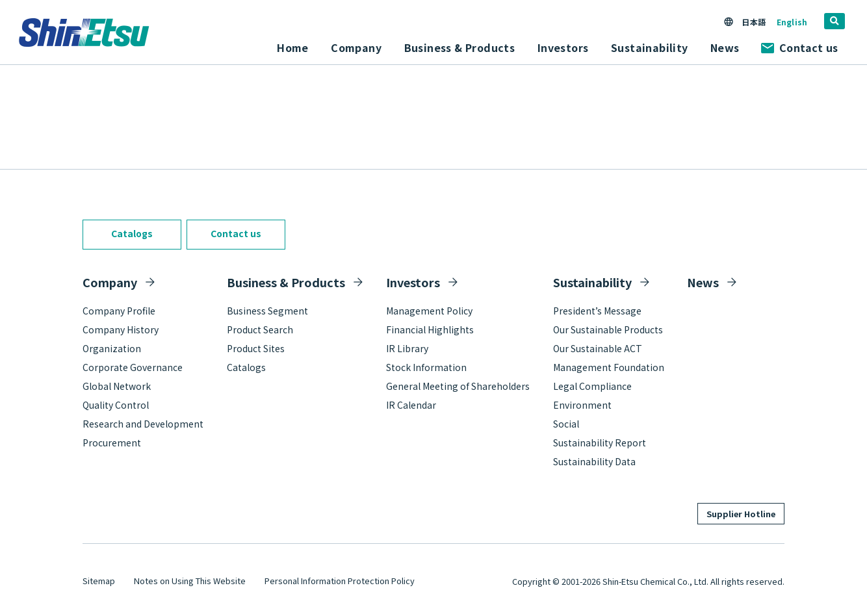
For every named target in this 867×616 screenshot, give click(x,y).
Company (110, 282)
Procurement (112, 443)
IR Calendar (411, 405)
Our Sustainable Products (608, 329)
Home (293, 47)
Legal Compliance (592, 386)
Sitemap (99, 581)
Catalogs (132, 233)
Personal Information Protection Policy (340, 581)
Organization (112, 348)
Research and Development (143, 424)
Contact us (799, 47)
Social (566, 424)
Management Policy (429, 311)
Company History (121, 329)
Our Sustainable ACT (598, 348)
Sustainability (592, 282)
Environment (582, 405)
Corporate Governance (133, 367)
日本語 (753, 22)
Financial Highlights (430, 329)
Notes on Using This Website (190, 581)
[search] (835, 21)
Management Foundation (609, 367)
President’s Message (597, 311)
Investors (413, 282)
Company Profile (119, 311)
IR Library (407, 348)
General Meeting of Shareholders (458, 386)
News (725, 47)
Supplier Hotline (741, 514)
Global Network (117, 386)
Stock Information (426, 367)
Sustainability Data (594, 461)
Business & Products (286, 282)
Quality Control (116, 405)
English (792, 22)
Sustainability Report (600, 443)
